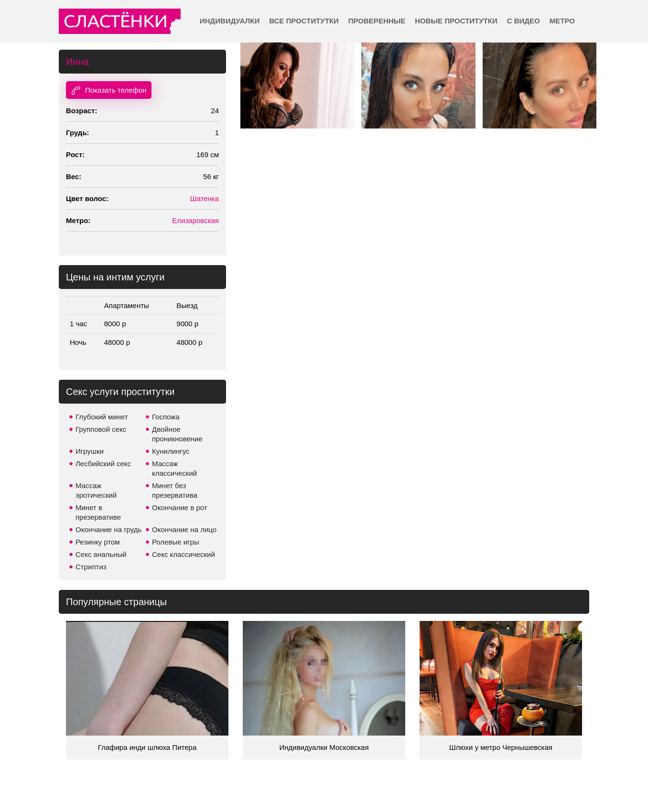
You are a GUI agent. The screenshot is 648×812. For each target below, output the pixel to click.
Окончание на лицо (184, 529)
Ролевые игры (176, 542)
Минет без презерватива (175, 490)
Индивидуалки (230, 21)
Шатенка (205, 198)
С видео (524, 21)
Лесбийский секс (103, 464)
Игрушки (90, 451)
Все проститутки (304, 21)
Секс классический (184, 554)
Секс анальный (101, 554)
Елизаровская (195, 220)
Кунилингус (171, 451)
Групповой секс (101, 429)
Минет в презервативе (98, 512)
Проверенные (377, 21)
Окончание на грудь (108, 529)
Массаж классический (174, 468)
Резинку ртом (98, 542)
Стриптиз (91, 567)
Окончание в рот (180, 507)
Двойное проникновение (177, 434)
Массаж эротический (96, 490)
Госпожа (166, 417)
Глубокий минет (102, 417)
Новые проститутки (456, 21)
